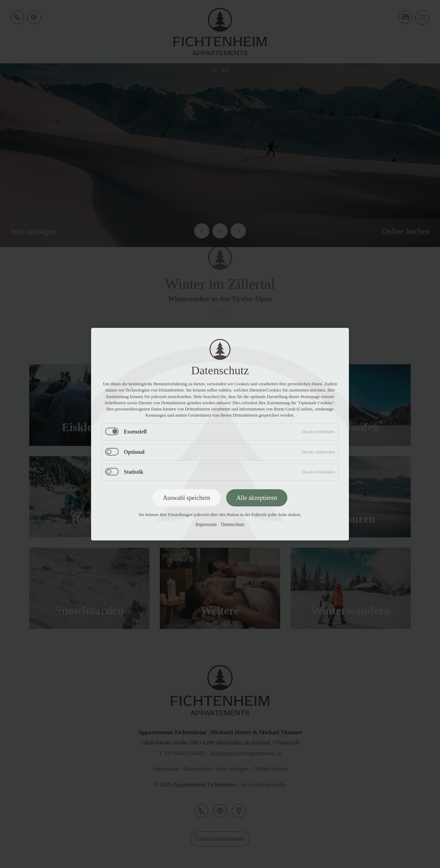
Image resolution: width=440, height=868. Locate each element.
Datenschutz (233, 524)
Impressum (206, 524)
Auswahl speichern (186, 497)
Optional (134, 452)
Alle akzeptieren (257, 497)
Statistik (134, 472)
